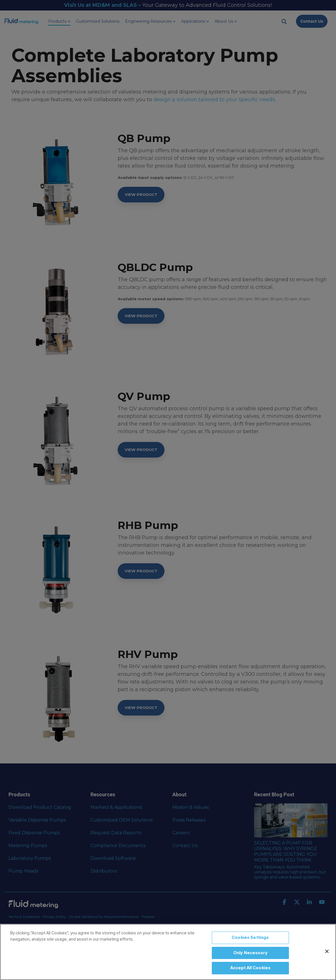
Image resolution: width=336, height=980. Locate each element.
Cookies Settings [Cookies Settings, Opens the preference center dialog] (250, 937)
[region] (168, 952)
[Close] (327, 951)
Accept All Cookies (251, 968)
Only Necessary (250, 953)
